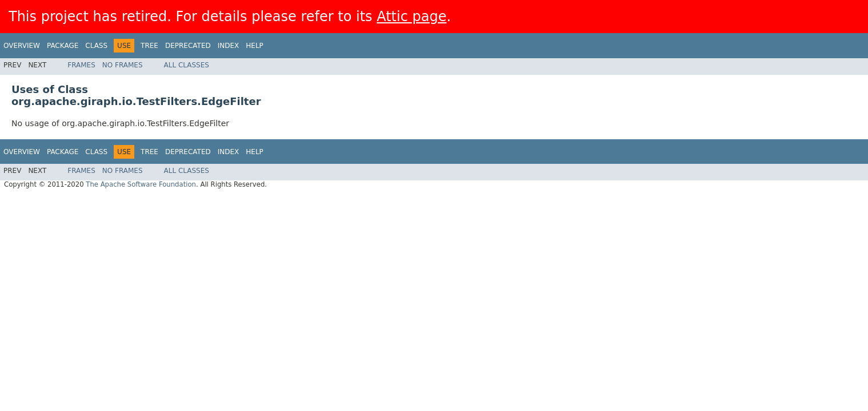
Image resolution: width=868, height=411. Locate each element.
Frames (81, 65)
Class (96, 46)
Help (255, 46)
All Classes (187, 65)
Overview (22, 46)
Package (63, 46)
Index (229, 46)
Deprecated (188, 46)
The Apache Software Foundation (141, 184)
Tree (149, 46)
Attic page (411, 17)
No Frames (123, 65)
